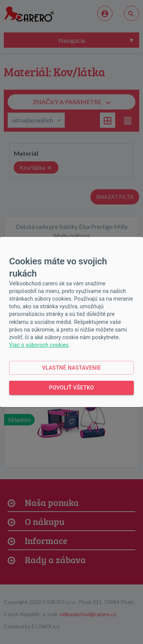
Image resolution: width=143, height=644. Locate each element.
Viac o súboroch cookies (39, 345)
